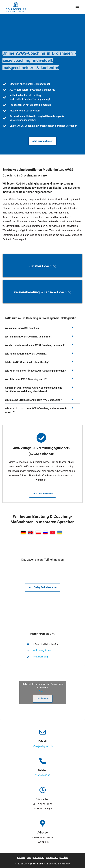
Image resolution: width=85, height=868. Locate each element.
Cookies (42, 691)
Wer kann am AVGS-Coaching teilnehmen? (29, 337)
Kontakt (21, 857)
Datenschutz (52, 857)
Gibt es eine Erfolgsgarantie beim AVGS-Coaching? (33, 400)
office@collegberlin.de (43, 746)
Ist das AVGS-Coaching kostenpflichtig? (27, 362)
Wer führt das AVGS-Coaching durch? (26, 379)
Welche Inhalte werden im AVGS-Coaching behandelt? (35, 345)
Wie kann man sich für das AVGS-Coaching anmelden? (35, 371)
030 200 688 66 (42, 775)
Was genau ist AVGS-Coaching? (23, 328)
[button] (42, 329)
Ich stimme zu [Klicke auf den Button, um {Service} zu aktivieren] (43, 698)
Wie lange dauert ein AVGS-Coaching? (26, 354)
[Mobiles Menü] (77, 7)
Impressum (39, 857)
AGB (29, 857)
